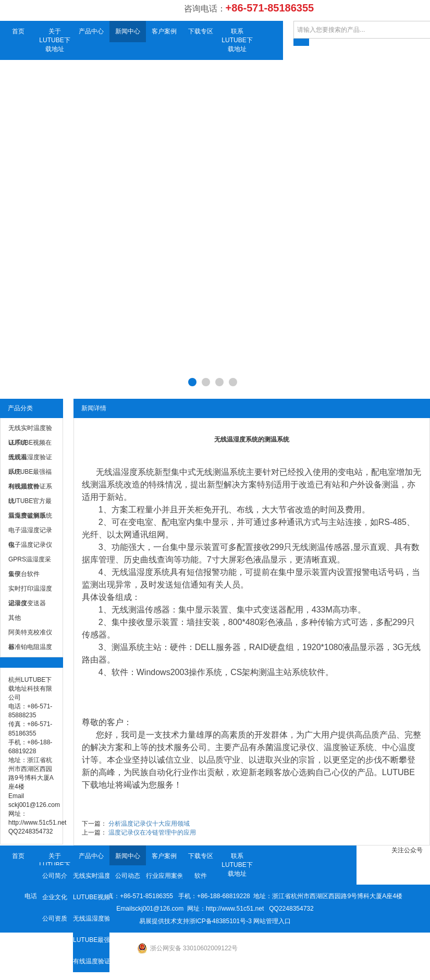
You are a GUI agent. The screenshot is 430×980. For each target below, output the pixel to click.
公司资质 (55, 918)
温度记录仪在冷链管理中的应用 (152, 832)
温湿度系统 (133, 472)
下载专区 (201, 31)
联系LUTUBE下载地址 (237, 40)
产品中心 (91, 31)
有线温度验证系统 (91, 961)
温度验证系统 (349, 747)
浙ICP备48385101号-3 (220, 921)
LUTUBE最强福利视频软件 (91, 940)
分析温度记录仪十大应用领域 (149, 824)
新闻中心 (128, 31)
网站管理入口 (272, 921)
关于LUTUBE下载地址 (54, 40)
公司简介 (55, 876)
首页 (18, 31)
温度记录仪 (294, 747)
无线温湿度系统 (141, 572)
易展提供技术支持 (164, 921)
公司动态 (128, 876)
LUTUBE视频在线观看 (91, 897)
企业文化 (55, 897)
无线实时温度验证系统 (91, 876)
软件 (201, 876)
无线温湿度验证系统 (91, 918)
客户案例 (164, 31)
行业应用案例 (164, 876)
